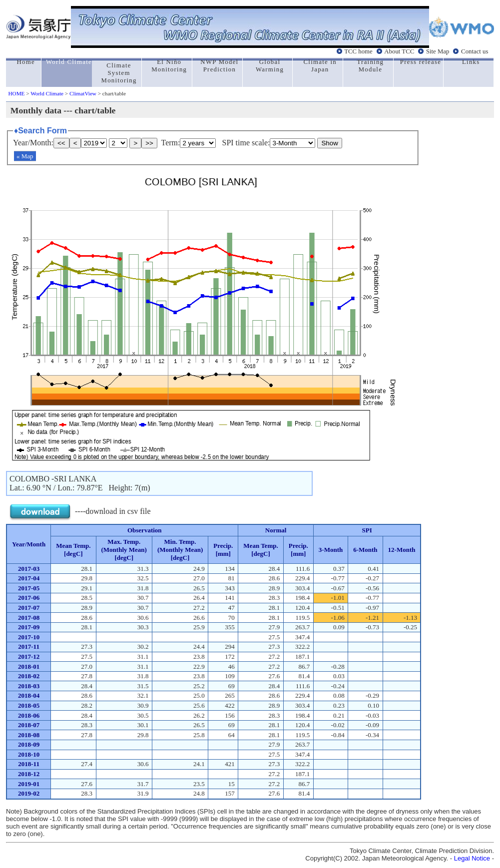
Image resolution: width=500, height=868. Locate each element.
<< (61, 143)
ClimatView (83, 93)
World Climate (47, 93)
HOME (16, 93)
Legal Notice (472, 858)
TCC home (358, 51)
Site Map (438, 51)
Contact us (475, 51)
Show (329, 143)
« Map (25, 156)
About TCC (399, 51)
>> (149, 143)
